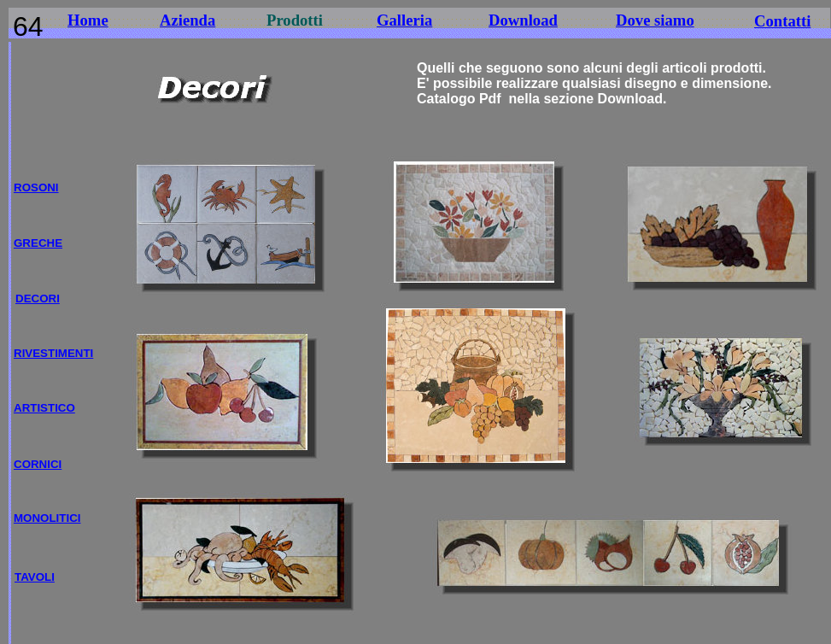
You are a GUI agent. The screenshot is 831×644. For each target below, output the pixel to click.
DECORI (38, 299)
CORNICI (38, 464)
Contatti (782, 21)
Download (523, 20)
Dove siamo (655, 20)
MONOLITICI (47, 518)
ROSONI (36, 187)
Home (88, 20)
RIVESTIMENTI (53, 353)
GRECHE (38, 243)
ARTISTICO (44, 408)
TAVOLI (35, 577)
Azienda (187, 20)
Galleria (404, 20)
